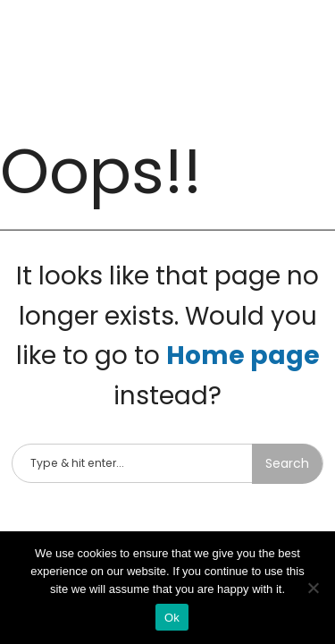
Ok (172, 618)
